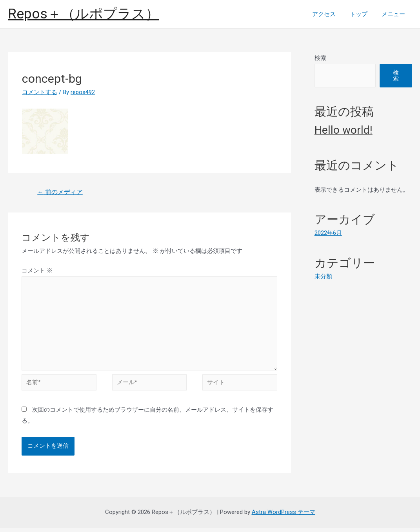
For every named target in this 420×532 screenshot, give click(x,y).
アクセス (330, 14)
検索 (320, 58)
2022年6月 (328, 233)
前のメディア (60, 192)
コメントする (40, 92)
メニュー (395, 14)
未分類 (323, 276)
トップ (362, 14)
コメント (37, 271)
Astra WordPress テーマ (284, 516)
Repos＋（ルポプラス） (84, 14)
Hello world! (344, 130)
